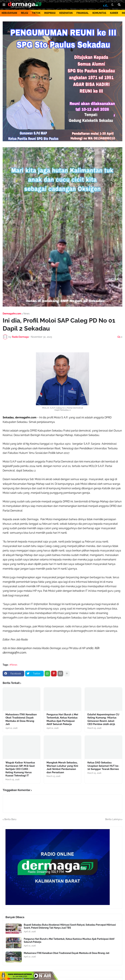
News (27, 314)
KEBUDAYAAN (9, 13)
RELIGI (25, 13)
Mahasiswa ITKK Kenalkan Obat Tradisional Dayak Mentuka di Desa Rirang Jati (21, 719)
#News (13, 665)
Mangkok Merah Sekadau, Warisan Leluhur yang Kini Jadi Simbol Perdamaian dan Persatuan (62, 767)
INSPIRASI (50, 13)
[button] (4, 5)
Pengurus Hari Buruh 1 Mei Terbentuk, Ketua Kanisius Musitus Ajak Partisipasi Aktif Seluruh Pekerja (62, 719)
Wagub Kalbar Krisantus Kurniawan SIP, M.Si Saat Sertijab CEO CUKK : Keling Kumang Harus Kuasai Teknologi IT (20, 769)
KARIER (114, 13)
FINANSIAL (83, 13)
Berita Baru (10, 819)
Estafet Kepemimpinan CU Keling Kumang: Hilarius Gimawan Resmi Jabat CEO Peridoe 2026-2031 (103, 719)
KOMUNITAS (99, 13)
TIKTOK (36, 13)
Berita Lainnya (113, 819)
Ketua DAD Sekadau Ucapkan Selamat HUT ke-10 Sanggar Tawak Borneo (103, 766)
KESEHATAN (66, 13)
